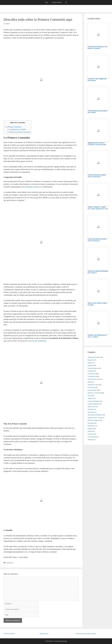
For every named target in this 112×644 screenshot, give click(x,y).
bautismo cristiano (33, 187)
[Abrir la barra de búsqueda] (66, 2)
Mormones (91, 412)
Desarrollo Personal (94, 379)
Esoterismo (91, 387)
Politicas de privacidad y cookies (86, 634)
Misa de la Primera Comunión (19, 132)
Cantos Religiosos (93, 368)
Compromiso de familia (17, 129)
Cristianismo (10, 563)
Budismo (90, 365)
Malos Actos (91, 407)
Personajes (91, 423)
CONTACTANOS (57, 2)
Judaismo (90, 398)
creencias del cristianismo (37, 341)
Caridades (91, 371)
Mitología (91, 409)
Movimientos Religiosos (95, 415)
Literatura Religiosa (94, 401)
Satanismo (91, 434)
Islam (89, 396)
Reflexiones (91, 426)
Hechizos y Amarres (94, 393)
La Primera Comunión (13, 127)
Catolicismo (91, 374)
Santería (90, 431)
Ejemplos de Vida (93, 385)
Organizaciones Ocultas (95, 418)
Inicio (47, 2)
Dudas (90, 382)
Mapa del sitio (44, 634)
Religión (90, 429)
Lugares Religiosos (93, 404)
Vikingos (90, 440)
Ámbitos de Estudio (94, 357)
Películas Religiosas (94, 420)
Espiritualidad (92, 390)
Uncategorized (92, 437)
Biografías (91, 360)
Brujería (90, 363)
